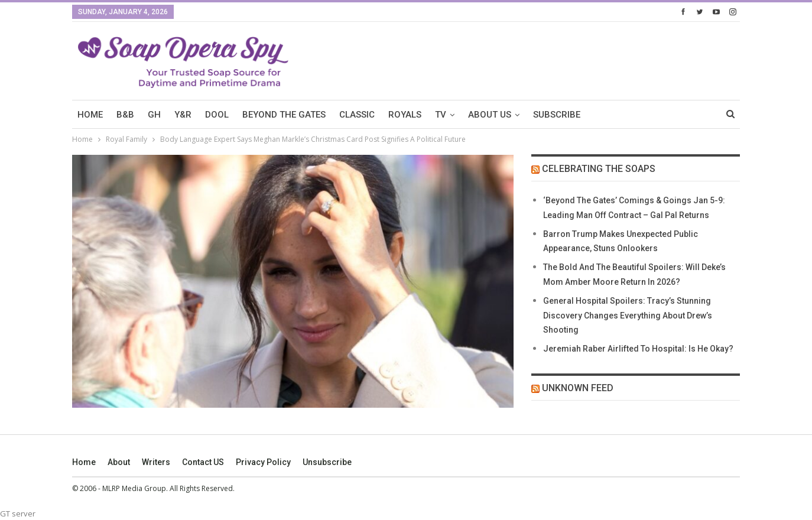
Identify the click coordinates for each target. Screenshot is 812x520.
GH (154, 115)
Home (84, 462)
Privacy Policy (263, 462)
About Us (490, 115)
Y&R (183, 115)
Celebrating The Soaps (599, 169)
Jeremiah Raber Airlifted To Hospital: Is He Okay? (638, 349)
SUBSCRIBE (557, 115)
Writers (156, 462)
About (119, 462)
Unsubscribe (327, 462)
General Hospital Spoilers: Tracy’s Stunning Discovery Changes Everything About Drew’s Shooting (628, 316)
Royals (405, 115)
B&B (125, 115)
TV (441, 115)
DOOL (217, 115)
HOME (90, 115)
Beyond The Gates (284, 115)
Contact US (203, 462)
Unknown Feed (578, 388)
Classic (357, 115)
